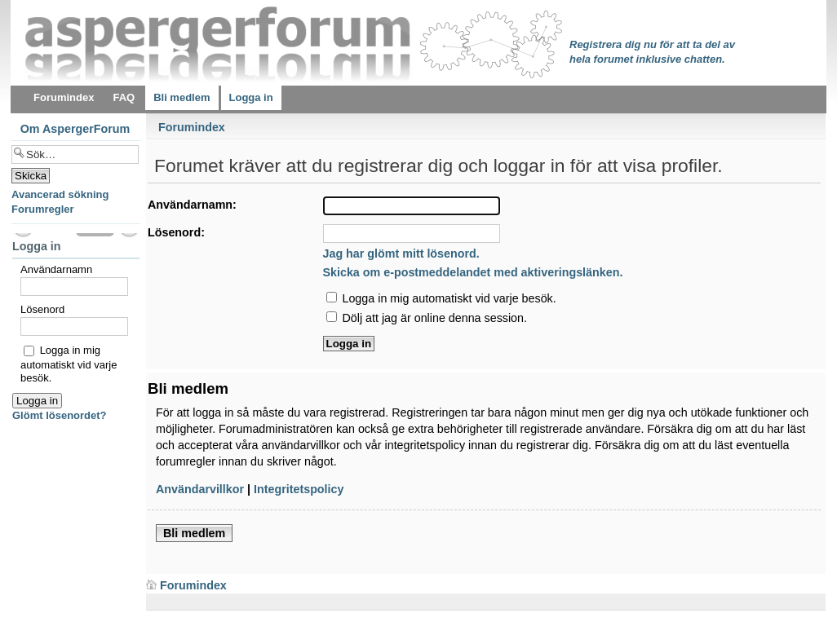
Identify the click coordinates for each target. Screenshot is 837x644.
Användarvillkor (200, 489)
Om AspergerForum (75, 129)
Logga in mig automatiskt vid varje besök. (441, 298)
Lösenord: (176, 232)
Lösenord (42, 309)
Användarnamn (56, 269)
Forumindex (192, 127)
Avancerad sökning (60, 194)
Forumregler (43, 209)
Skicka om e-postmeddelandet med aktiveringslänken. (473, 272)
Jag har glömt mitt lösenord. (401, 254)
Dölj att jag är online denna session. (427, 318)
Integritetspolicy (299, 489)
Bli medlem (194, 533)
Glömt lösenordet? (60, 415)
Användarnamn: (192, 205)
